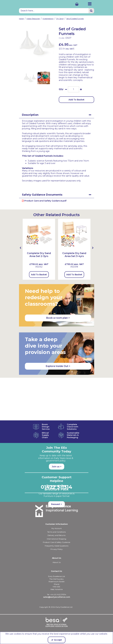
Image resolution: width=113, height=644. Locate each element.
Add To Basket (76, 100)
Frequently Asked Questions (57, 546)
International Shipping (56, 539)
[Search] (54, 11)
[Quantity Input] (74, 89)
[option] (37, 44)
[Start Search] (91, 11)
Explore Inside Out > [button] (58, 366)
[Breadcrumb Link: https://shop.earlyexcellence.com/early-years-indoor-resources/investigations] (48, 19)
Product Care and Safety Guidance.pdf (44, 201)
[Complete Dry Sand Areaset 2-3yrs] (39, 235)
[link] (34, 65)
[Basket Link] (70, 4)
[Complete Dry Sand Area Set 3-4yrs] (74, 235)
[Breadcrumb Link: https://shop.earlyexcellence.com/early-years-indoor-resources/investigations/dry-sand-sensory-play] (60, 19)
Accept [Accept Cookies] (57, 640)
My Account (57, 528)
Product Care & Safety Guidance (56, 542)
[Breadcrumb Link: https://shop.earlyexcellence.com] (21, 19)
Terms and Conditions (56, 532)
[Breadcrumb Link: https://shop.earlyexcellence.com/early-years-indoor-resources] (33, 19)
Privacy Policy (57, 549)
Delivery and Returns (56, 535)
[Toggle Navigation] (90, 4)
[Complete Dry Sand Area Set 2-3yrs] (39, 256)
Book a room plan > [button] (58, 318)
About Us (57, 562)
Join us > (57, 467)
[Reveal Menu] (90, 4)
